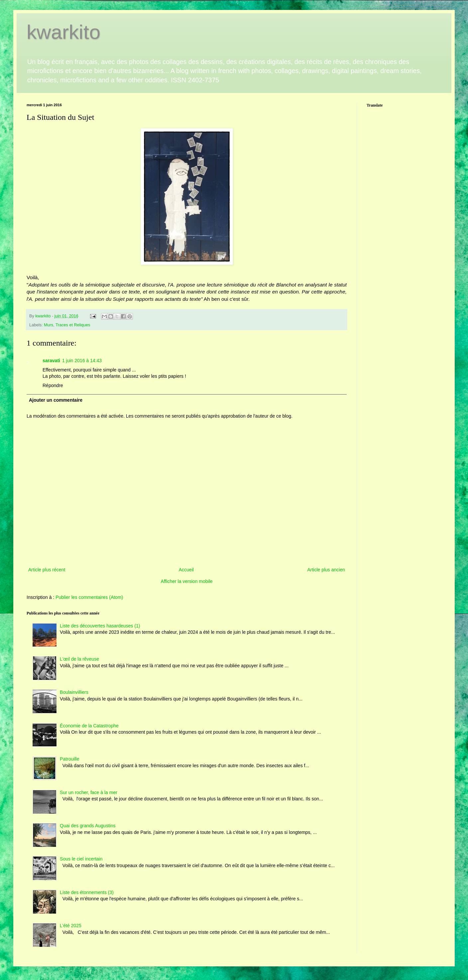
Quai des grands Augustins (88, 826)
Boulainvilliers (74, 692)
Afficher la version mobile (186, 581)
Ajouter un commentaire (56, 400)
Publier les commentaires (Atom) (89, 597)
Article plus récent (47, 570)
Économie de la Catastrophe (89, 726)
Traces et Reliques (73, 325)
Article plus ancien (326, 570)
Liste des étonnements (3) (87, 892)
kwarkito (63, 32)
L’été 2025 (71, 926)
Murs (49, 325)
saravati (51, 361)
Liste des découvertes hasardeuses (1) (100, 626)
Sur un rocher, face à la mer (89, 792)
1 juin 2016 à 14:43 (82, 361)
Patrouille (69, 759)
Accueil (186, 570)
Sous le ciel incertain (81, 859)
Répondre (53, 385)
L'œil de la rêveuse (79, 659)
